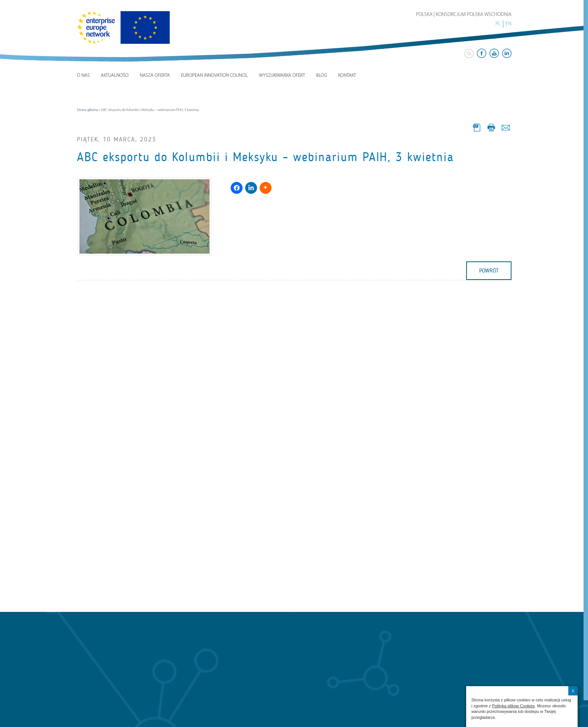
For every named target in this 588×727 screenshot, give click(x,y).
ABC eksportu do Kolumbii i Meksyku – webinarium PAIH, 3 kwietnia (265, 157)
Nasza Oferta (155, 76)
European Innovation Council (214, 76)
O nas (83, 76)
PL (498, 24)
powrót (489, 271)
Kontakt (347, 76)
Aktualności (115, 76)
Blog (321, 76)
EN (509, 24)
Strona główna (87, 110)
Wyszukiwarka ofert (282, 76)
